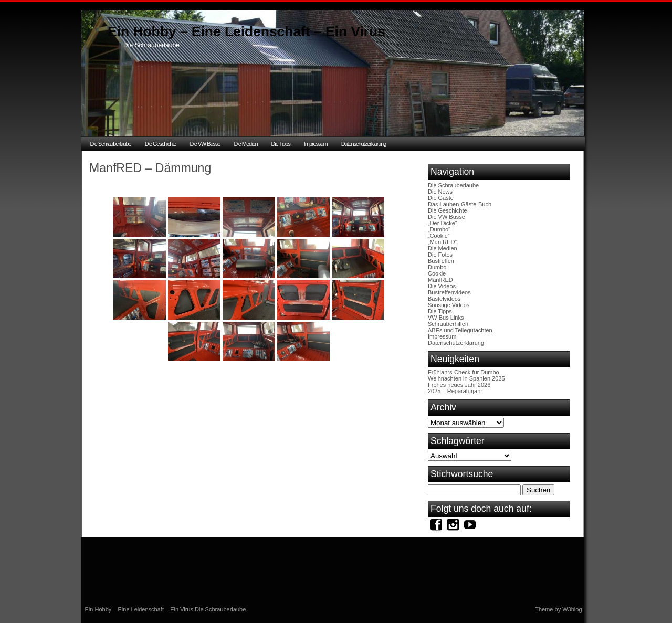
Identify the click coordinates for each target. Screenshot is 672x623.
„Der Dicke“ (443, 223)
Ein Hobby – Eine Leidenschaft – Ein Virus (246, 31)
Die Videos (442, 286)
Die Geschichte (161, 144)
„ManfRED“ (442, 242)
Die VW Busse (205, 144)
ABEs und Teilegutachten (460, 330)
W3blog (572, 609)
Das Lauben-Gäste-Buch (460, 204)
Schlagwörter (458, 441)
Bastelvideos (444, 299)
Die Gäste (441, 198)
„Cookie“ (439, 236)
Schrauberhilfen (448, 324)
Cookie (437, 273)
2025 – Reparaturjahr (455, 391)
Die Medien (245, 144)
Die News (440, 192)
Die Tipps (281, 144)
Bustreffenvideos (449, 292)
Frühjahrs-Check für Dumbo (464, 372)
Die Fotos (440, 255)
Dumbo (437, 267)
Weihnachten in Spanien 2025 (466, 378)
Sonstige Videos (449, 305)
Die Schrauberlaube (111, 144)
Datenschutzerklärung (364, 144)
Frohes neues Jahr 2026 (459, 385)
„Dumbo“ (439, 229)
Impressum (316, 144)
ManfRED (440, 280)
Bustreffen (441, 261)
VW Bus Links (446, 318)
